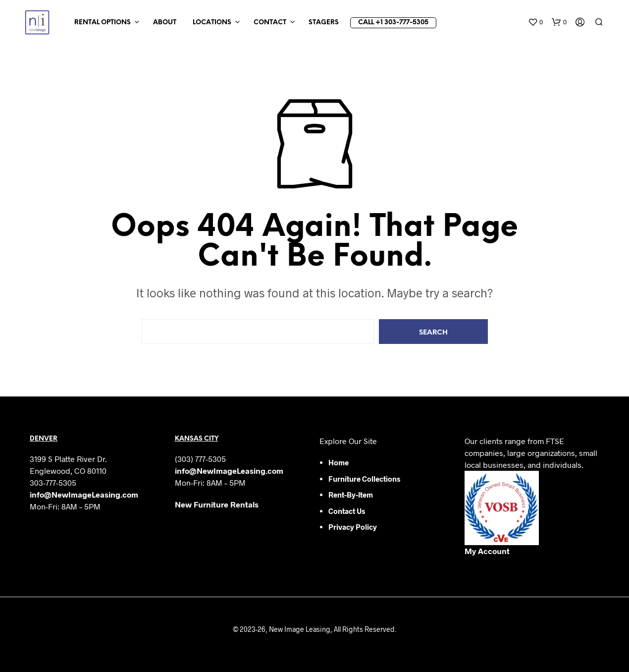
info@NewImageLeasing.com (84, 494)
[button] (535, 22)
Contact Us (347, 511)
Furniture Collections (364, 479)
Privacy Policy (353, 527)
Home (339, 462)
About (165, 23)
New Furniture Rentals (217, 504)
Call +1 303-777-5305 (393, 23)
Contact (270, 23)
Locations (212, 23)
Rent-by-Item (351, 495)
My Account (487, 551)
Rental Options (103, 23)
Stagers (324, 23)
